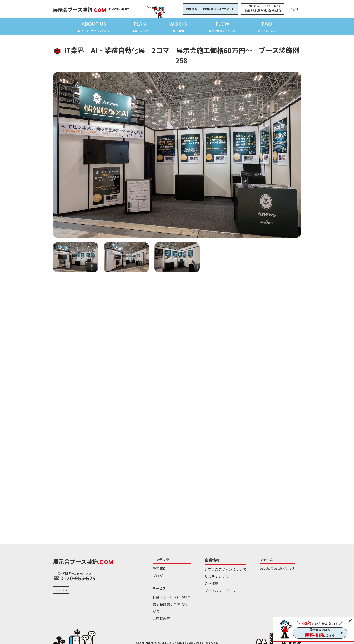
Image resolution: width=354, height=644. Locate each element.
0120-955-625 (266, 10)
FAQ (267, 27)
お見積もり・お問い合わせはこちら (208, 9)
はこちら (320, 635)
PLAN (140, 27)
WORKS (178, 27)
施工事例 (159, 568)
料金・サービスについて (169, 595)
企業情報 (206, 560)
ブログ (157, 574)
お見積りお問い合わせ (263, 568)
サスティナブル (209, 574)
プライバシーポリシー (214, 587)
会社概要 (205, 580)
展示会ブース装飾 (87, 9)
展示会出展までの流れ (168, 601)
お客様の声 (160, 614)
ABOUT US (94, 27)
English (295, 9)
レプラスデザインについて (217, 568)
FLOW (222, 27)
